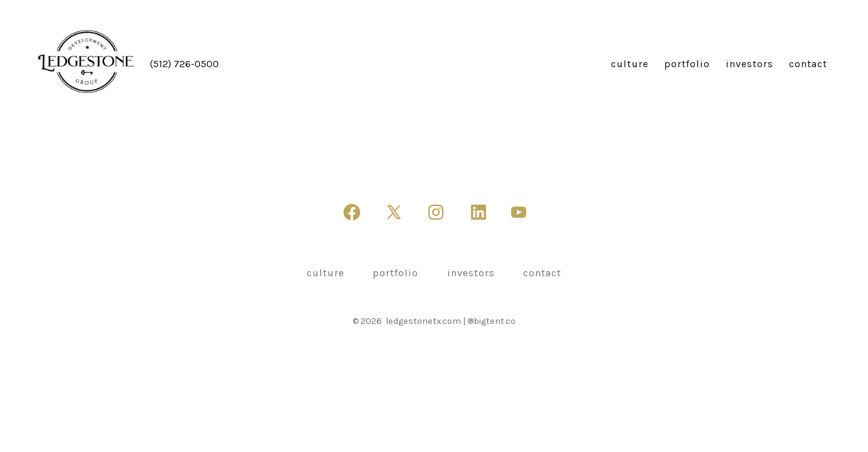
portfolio (687, 64)
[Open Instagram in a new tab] (436, 212)
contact (808, 64)
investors (749, 64)
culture (630, 64)
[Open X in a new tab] (394, 212)
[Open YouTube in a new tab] (519, 212)
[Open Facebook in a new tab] (352, 212)
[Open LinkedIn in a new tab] (479, 212)
